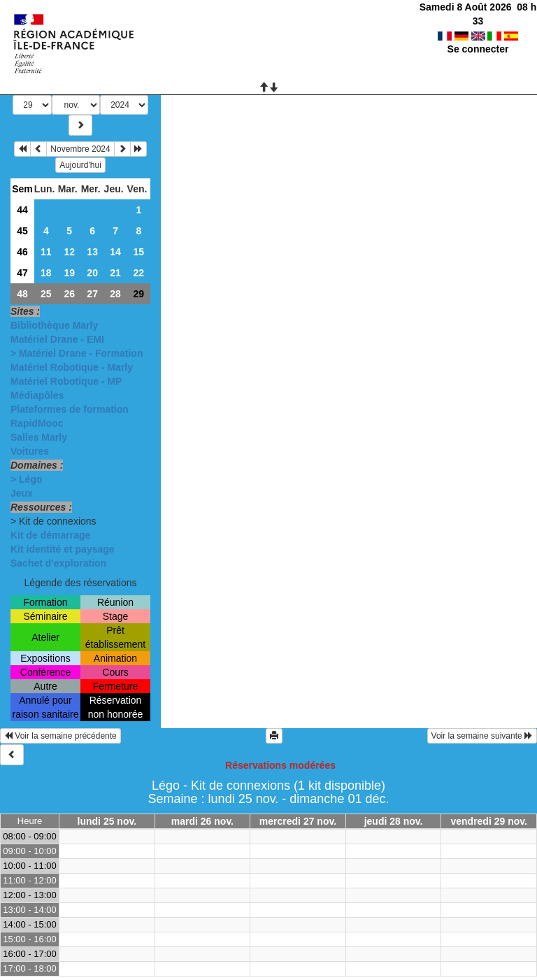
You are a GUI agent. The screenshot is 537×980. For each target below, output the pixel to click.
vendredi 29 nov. (488, 821)
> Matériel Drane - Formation (77, 353)
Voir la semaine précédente (60, 736)
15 (138, 252)
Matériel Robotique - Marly (72, 367)
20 (92, 273)
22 (138, 273)
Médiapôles (37, 395)
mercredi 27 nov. (298, 821)
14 (115, 252)
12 (69, 252)
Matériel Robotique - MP (66, 381)
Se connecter (478, 35)
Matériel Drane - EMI (57, 339)
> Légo (27, 479)
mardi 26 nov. (202, 821)
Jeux (22, 493)
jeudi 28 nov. (394, 821)
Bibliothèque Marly (54, 325)
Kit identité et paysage (63, 549)
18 (46, 273)
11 (46, 252)
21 (115, 273)
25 (46, 294)
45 (22, 231)
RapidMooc (37, 423)
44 (22, 210)
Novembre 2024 (80, 149)
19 (69, 273)
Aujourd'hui (80, 165)
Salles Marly (39, 437)
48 (22, 294)
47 (22, 273)
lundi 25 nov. (107, 821)
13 (92, 252)
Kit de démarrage (50, 535)
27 (92, 294)
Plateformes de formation (70, 409)
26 (69, 294)
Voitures (30, 451)
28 (115, 294)
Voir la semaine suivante (482, 736)
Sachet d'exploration (58, 563)
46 (22, 252)
